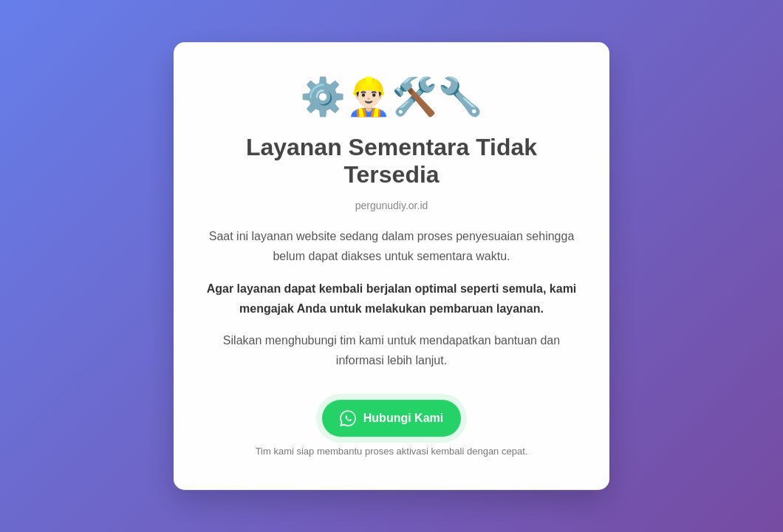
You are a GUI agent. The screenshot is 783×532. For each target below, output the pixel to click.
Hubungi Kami (391, 419)
